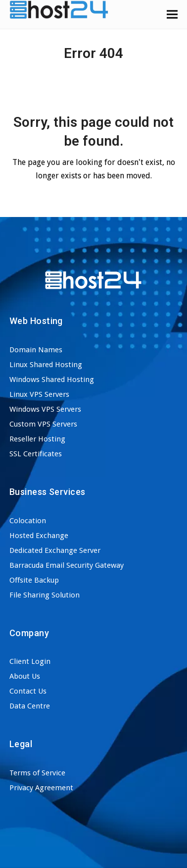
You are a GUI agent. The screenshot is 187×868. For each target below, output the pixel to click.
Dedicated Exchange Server (55, 550)
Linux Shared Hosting (46, 365)
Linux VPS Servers (39, 394)
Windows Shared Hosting (52, 380)
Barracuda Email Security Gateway (67, 565)
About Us (25, 676)
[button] (172, 14)
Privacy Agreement (41, 788)
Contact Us (28, 691)
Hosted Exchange (39, 536)
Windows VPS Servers (45, 409)
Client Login (30, 661)
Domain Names (36, 350)
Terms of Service (37, 773)
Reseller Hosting (37, 439)
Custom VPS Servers (43, 424)
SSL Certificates (36, 454)
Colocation (28, 521)
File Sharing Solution (45, 595)
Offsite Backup (34, 580)
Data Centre (30, 706)
